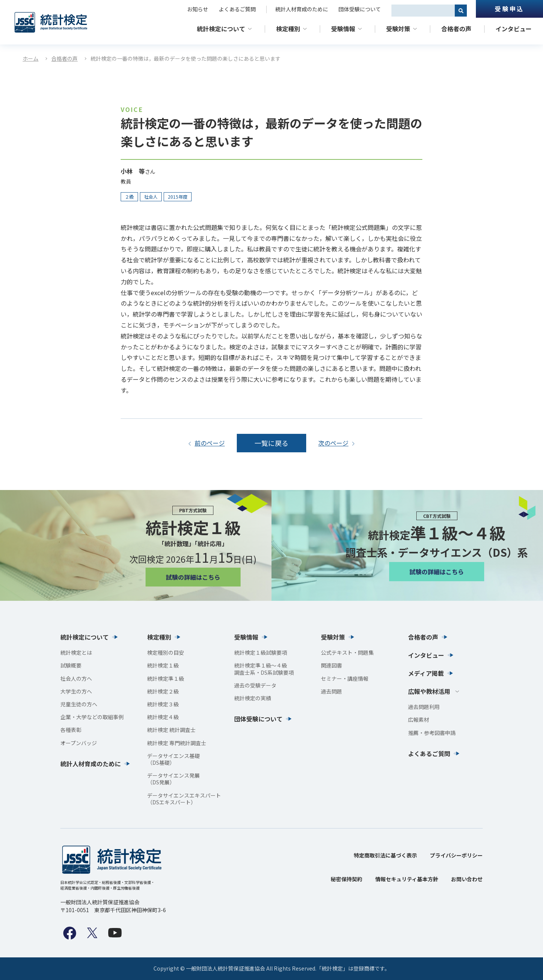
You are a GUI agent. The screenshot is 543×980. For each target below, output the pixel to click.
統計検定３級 (163, 704)
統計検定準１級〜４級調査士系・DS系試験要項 (264, 669)
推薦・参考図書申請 (432, 733)
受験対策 (398, 29)
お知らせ (198, 9)
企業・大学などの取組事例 (92, 717)
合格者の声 (456, 29)
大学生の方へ (76, 691)
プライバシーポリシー (456, 855)
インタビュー (514, 29)
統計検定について (221, 29)
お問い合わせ (467, 879)
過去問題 (331, 691)
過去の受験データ (255, 685)
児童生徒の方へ (79, 704)
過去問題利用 (424, 707)
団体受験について (360, 9)
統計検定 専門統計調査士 (177, 743)
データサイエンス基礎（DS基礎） (173, 759)
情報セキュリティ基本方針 (407, 879)
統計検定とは (76, 652)
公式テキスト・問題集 (347, 652)
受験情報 (343, 29)
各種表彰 (71, 730)
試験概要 (71, 665)
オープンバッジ (79, 743)
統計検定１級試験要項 (261, 652)
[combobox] (423, 11)
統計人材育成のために (302, 9)
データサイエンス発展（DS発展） (173, 779)
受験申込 (509, 9)
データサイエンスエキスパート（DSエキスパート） (184, 799)
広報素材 (419, 720)
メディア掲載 (426, 673)
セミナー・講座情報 (345, 678)
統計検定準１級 (166, 678)
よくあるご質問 (237, 9)
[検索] (461, 11)
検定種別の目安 (166, 652)
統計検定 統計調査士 (171, 730)
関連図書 (331, 665)
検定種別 (288, 29)
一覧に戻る (271, 443)
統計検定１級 (163, 665)
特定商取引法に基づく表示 (385, 855)
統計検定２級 (163, 691)
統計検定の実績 (253, 698)
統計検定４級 (163, 717)
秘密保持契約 (347, 879)
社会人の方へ (76, 678)
